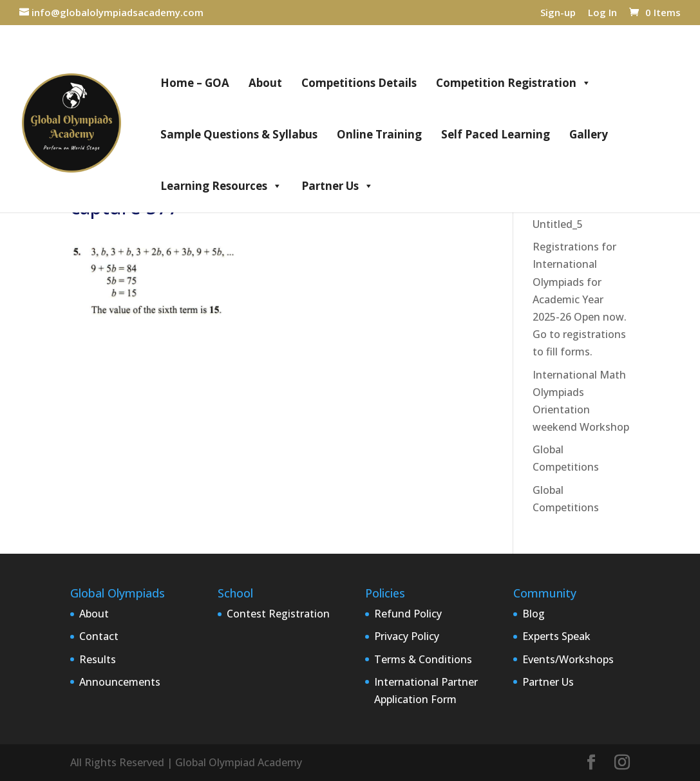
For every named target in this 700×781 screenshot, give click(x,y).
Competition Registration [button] (514, 83)
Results (98, 659)
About (265, 83)
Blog (534, 614)
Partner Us (337, 186)
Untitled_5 (558, 224)
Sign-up (558, 13)
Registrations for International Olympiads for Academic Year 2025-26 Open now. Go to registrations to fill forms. (580, 299)
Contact (99, 636)
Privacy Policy (407, 636)
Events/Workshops (568, 659)
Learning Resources (221, 186)
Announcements (120, 682)
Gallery (589, 134)
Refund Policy (408, 614)
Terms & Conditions (423, 659)
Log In (602, 13)
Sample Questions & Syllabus (239, 134)
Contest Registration (278, 614)
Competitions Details (359, 83)
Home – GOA (195, 83)
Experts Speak (556, 636)
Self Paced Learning (496, 134)
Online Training (379, 134)
